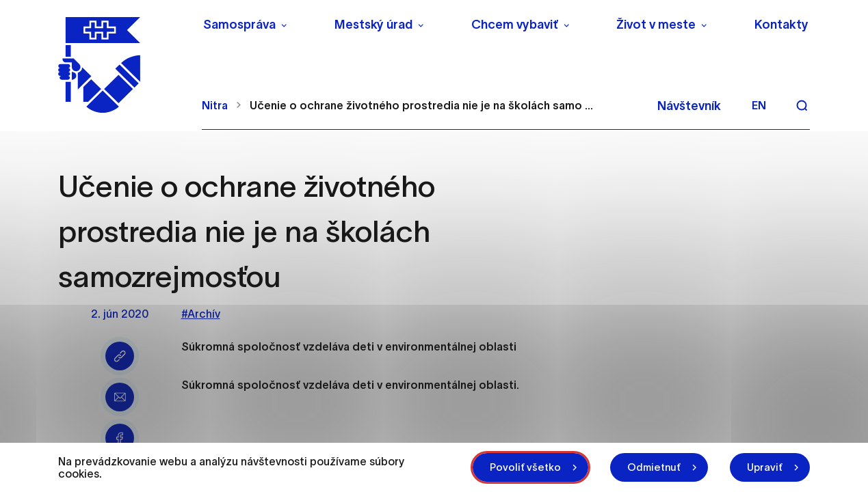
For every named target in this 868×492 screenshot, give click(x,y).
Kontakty (781, 25)
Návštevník (689, 106)
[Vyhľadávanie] (802, 105)
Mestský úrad (373, 25)
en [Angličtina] (759, 105)
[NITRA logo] (121, 65)
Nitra (215, 105)
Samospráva (239, 25)
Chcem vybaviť (515, 25)
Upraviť (765, 467)
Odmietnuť (654, 467)
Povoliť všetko (525, 467)
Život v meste (656, 25)
